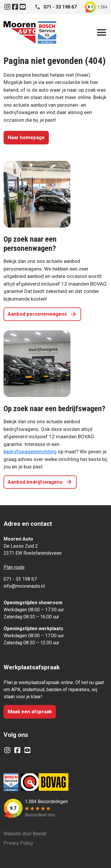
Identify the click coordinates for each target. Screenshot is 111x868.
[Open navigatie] (100, 32)
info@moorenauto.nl (24, 586)
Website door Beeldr (25, 834)
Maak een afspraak (30, 711)
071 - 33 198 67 (20, 579)
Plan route (14, 567)
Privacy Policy (18, 843)
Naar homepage (26, 137)
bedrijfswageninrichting (30, 452)
